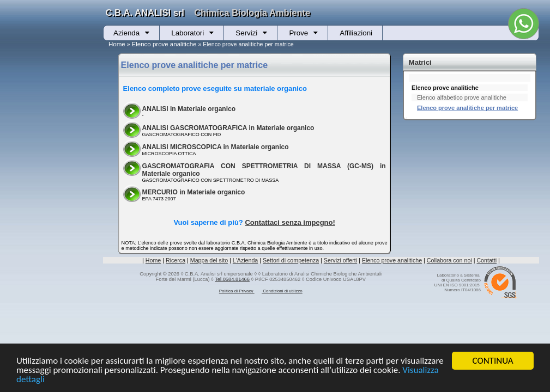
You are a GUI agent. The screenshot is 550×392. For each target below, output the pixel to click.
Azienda (126, 33)
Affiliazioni (356, 33)
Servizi (246, 33)
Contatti (486, 260)
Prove (298, 33)
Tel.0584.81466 (232, 279)
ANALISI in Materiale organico (189, 109)
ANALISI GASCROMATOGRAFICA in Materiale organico (228, 128)
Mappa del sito (209, 260)
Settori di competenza (291, 260)
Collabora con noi (449, 260)
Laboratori (188, 33)
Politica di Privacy (237, 291)
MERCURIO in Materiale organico (194, 192)
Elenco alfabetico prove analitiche (462, 97)
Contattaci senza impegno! (290, 222)
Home (117, 44)
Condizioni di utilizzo (282, 291)
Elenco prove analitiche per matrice (467, 108)
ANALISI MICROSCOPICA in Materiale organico (216, 147)
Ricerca (176, 260)
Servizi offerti (340, 260)
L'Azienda (245, 260)
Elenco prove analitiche (164, 44)
